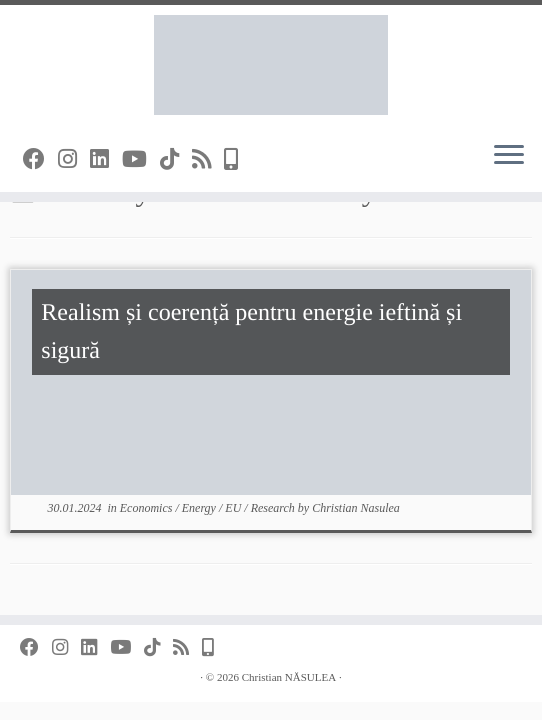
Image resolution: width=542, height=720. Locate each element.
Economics (148, 508)
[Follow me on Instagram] (74, 159)
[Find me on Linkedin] (106, 159)
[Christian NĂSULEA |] (271, 65)
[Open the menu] (509, 156)
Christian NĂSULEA (289, 677)
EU (234, 508)
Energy (200, 508)
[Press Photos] (237, 159)
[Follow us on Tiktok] (176, 159)
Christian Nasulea (356, 508)
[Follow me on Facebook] (40, 159)
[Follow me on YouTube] (141, 159)
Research (274, 508)
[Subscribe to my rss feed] (208, 159)
